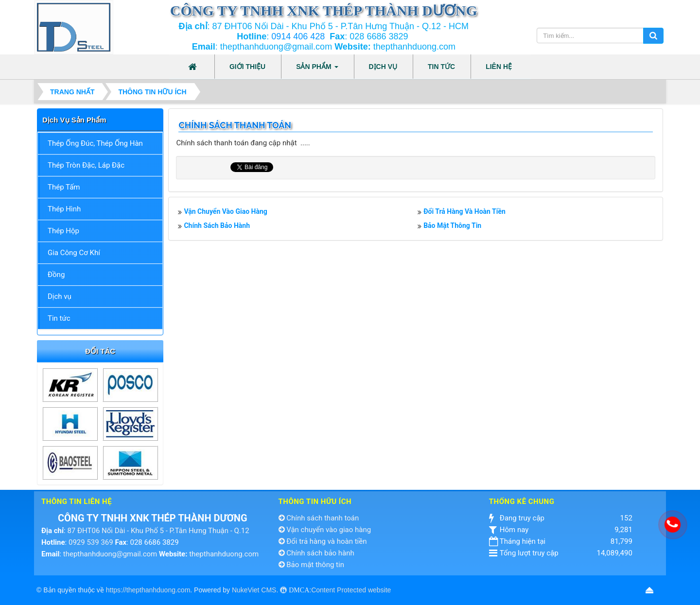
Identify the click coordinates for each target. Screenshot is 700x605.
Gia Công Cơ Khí (74, 253)
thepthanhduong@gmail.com (110, 554)
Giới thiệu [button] (247, 67)
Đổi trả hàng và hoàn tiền (464, 211)
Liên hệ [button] (499, 67)
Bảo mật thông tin (452, 225)
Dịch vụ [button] (383, 67)
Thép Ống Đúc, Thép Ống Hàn (95, 143)
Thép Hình (64, 209)
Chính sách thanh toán (319, 518)
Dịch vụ (60, 296)
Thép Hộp (63, 231)
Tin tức (59, 318)
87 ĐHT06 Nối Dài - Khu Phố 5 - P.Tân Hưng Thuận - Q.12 (158, 531)
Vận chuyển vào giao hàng (225, 211)
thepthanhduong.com (224, 554)
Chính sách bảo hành (217, 225)
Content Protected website (351, 590)
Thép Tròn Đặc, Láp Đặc (86, 165)
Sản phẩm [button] (317, 69)
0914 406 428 (298, 36)
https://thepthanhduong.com (148, 590)
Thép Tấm (64, 187)
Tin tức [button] (441, 67)
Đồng (56, 275)
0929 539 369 (91, 542)
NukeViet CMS (254, 590)
